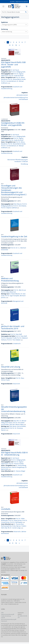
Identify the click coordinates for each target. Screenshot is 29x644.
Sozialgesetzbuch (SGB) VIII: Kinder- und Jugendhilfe (13, 124)
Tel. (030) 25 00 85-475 (23, 617)
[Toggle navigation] (3, 6)
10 (16, 45)
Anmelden (12, 2)
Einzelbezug (24, 164)
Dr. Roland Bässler (15, 294)
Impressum (4, 621)
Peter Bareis (13, 426)
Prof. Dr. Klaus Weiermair (9, 292)
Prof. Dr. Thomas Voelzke (16, 464)
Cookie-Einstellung (6, 616)
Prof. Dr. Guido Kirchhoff (16, 76)
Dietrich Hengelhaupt (18, 467)
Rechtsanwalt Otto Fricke (8, 526)
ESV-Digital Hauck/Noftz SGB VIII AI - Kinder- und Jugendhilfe (13, 64)
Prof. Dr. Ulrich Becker (20, 206)
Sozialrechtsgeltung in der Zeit (14, 236)
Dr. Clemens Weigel (19, 471)
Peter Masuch (18, 204)
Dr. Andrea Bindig (21, 465)
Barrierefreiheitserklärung (8, 619)
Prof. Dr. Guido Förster (15, 520)
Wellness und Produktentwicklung (10, 279)
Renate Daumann (6, 467)
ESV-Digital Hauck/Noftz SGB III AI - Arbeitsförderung (14, 454)
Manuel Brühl (5, 428)
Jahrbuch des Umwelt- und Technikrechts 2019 (13, 327)
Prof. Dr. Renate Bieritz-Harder (17, 79)
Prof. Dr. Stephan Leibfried (9, 208)
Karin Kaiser (9, 423)
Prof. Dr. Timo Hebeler (14, 340)
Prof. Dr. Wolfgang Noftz (18, 72)
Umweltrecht (17, 344)
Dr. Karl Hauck (15, 70)
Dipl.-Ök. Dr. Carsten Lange (13, 528)
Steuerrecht (16, 384)
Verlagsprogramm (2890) (15, 25)
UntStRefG (6, 509)
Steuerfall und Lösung (11, 367)
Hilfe (2, 613)
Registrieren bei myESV (21, 2)
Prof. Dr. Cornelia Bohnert (9, 81)
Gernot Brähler (21, 426)
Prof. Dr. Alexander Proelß (9, 338)
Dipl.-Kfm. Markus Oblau (17, 424)
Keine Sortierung (15, 32)
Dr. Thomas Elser (19, 524)
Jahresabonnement (22, 95)
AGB (2, 618)
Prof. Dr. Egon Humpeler (12, 296)
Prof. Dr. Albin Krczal (20, 290)
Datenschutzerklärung (7, 614)
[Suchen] (13, 12)
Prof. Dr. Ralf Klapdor (16, 522)
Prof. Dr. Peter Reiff (16, 334)
